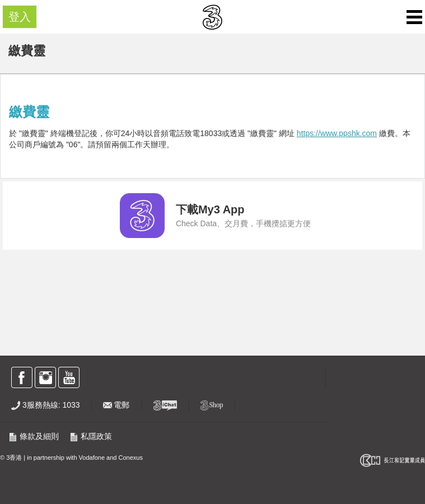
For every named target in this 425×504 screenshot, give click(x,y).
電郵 (116, 405)
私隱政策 (91, 436)
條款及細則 (34, 436)
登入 (20, 17)
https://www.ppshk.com (337, 133)
